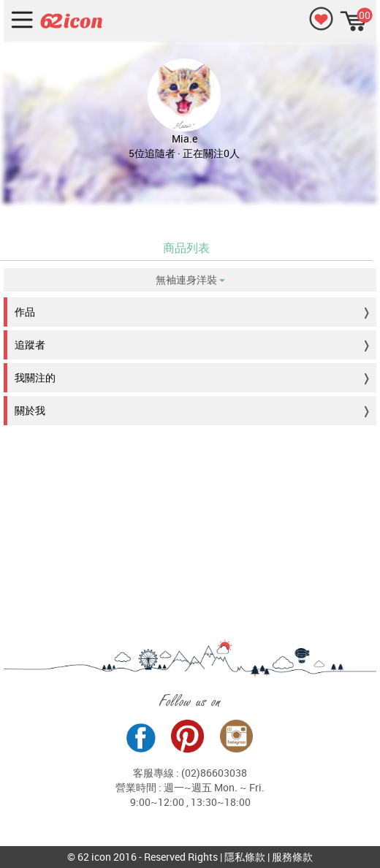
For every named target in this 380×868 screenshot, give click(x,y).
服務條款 (292, 857)
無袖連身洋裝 (190, 279)
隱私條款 (245, 857)
